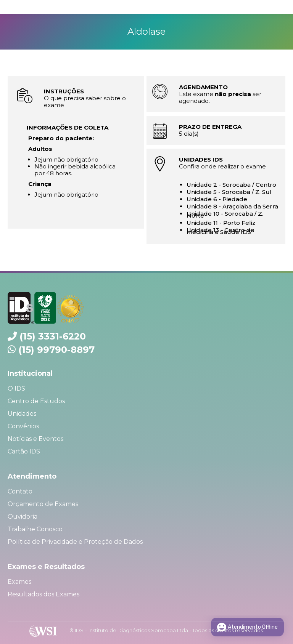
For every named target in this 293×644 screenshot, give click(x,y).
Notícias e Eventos (35, 439)
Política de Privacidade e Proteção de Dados (75, 542)
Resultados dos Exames (43, 594)
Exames (19, 582)
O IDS (16, 388)
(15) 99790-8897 (56, 350)
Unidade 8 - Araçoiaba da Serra (232, 206)
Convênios (23, 426)
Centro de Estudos (36, 401)
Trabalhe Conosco (35, 529)
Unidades (22, 414)
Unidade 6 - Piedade (217, 199)
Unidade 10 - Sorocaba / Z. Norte (225, 215)
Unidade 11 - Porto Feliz (221, 223)
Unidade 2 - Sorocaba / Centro (231, 185)
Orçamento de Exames (43, 504)
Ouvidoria (23, 517)
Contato (20, 491)
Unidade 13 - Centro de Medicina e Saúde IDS (221, 231)
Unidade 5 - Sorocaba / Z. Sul (229, 192)
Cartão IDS (24, 451)
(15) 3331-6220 (53, 336)
